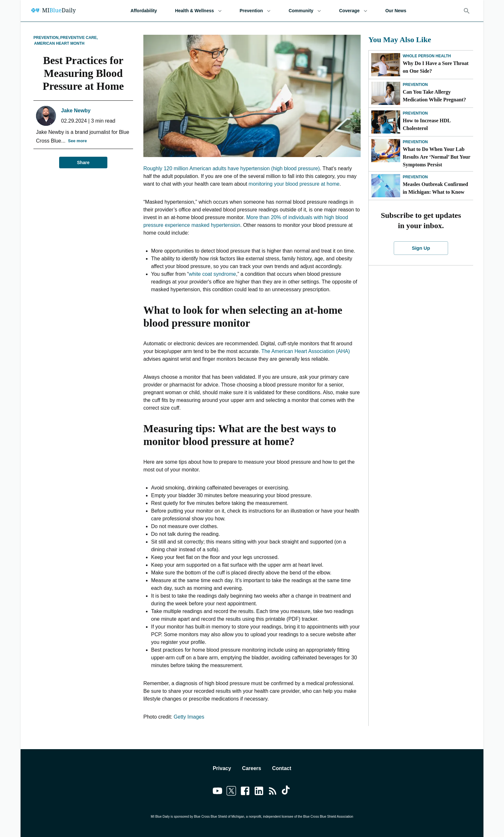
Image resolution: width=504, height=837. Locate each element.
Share (83, 163)
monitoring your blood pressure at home (294, 184)
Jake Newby (76, 111)
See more (78, 141)
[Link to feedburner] (273, 792)
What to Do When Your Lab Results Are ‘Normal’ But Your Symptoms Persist (437, 157)
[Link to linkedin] (259, 792)
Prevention (255, 11)
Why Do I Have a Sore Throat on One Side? (436, 67)
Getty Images (189, 717)
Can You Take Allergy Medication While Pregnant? (434, 96)
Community (305, 11)
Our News (396, 11)
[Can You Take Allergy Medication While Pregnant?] (386, 93)
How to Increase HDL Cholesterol (427, 124)
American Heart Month (59, 43)
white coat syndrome (212, 274)
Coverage (353, 11)
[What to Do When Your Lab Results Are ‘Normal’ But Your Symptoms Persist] (386, 151)
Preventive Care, (79, 38)
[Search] (467, 11)
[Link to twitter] (231, 792)
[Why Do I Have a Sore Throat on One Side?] (386, 65)
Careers (252, 768)
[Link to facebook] (245, 792)
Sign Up (421, 248)
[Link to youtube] (217, 792)
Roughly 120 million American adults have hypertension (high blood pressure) (232, 168)
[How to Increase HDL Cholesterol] (386, 122)
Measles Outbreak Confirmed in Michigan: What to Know (435, 188)
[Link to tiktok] (287, 792)
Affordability (144, 11)
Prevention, (46, 38)
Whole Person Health (427, 56)
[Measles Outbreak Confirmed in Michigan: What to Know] (386, 186)
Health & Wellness (198, 11)
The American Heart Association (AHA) (306, 351)
